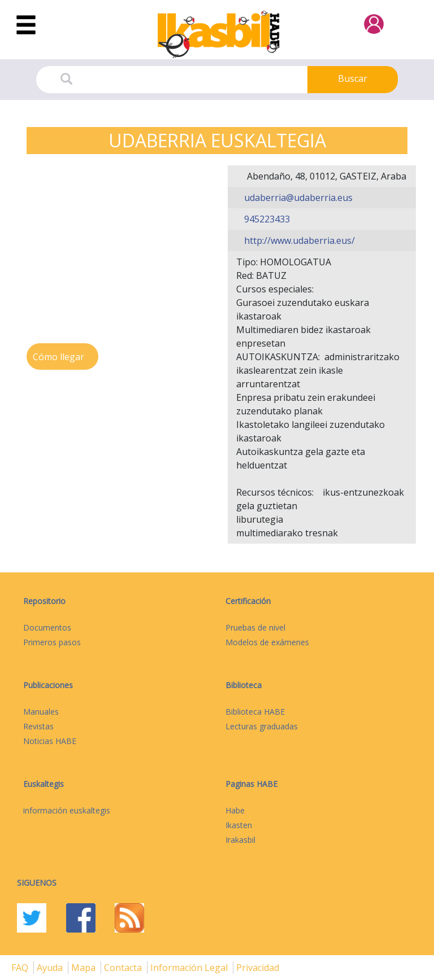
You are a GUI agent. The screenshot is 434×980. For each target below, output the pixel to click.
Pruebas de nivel (255, 627)
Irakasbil (240, 840)
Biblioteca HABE (255, 712)
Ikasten (239, 825)
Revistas (38, 726)
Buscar (353, 78)
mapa (84, 968)
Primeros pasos (52, 642)
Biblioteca (244, 685)
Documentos (47, 627)
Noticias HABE (50, 741)
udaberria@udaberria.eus (297, 198)
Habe (235, 810)
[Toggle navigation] (26, 25)
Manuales (41, 712)
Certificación (248, 601)
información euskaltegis (67, 810)
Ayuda (51, 968)
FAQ (21, 968)
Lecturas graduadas (262, 726)
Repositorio (44, 601)
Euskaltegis (44, 784)
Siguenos (37, 883)
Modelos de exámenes (267, 642)
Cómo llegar (60, 357)
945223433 (266, 219)
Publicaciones (48, 685)
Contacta (124, 968)
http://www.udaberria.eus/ (298, 240)
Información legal (190, 968)
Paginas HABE (251, 784)
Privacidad (258, 968)
